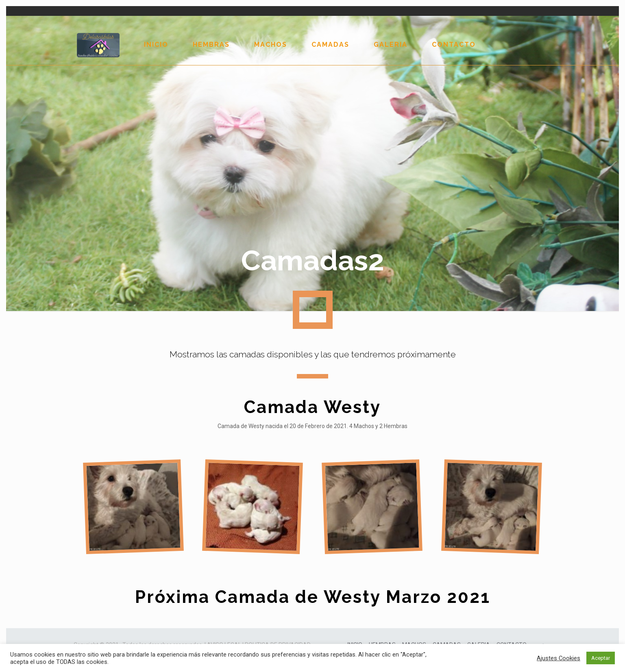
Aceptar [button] (601, 658)
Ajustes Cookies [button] (559, 658)
